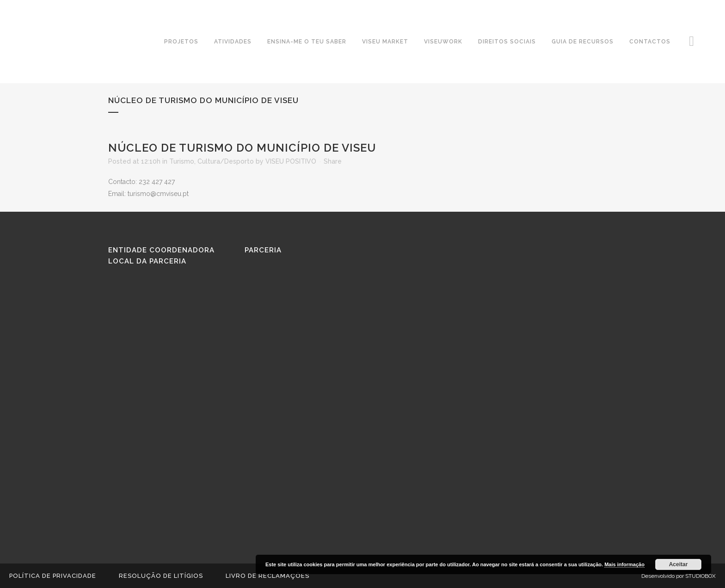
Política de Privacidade (53, 576)
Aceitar (679, 564)
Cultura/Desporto (226, 161)
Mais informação (624, 564)
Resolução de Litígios (161, 576)
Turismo (182, 161)
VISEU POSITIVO (291, 161)
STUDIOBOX (700, 576)
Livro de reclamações (267, 576)
